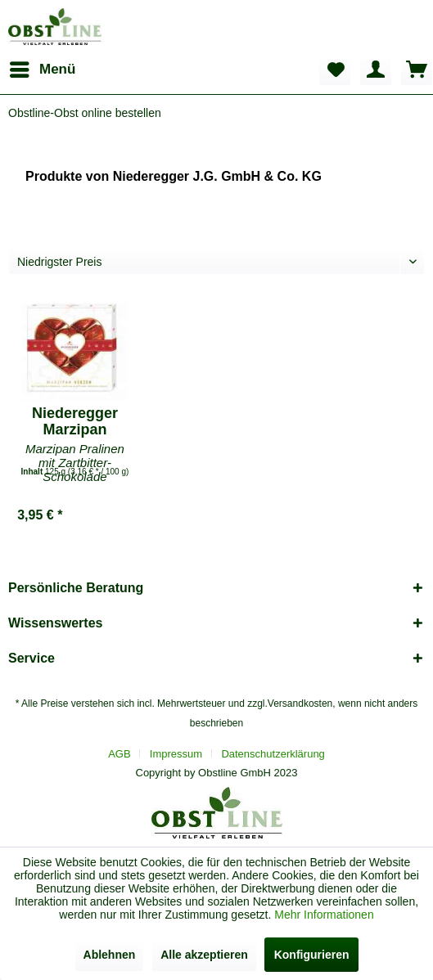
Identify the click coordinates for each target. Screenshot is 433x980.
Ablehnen (110, 955)
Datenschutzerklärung (273, 754)
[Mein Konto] (376, 70)
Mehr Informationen (324, 915)
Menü (43, 67)
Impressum (176, 754)
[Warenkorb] (417, 70)
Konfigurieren (312, 955)
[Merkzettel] (335, 70)
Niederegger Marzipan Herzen (75, 421)
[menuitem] (42, 70)
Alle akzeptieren (204, 955)
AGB (119, 754)
